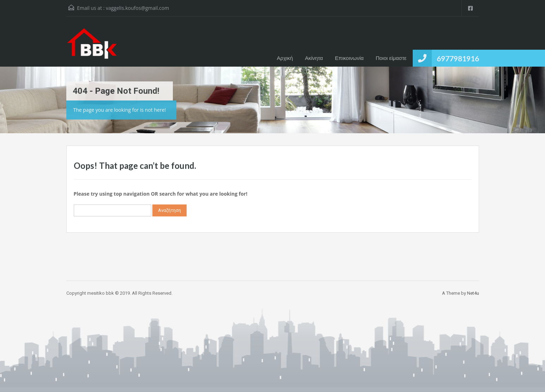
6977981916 (458, 58)
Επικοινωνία (349, 58)
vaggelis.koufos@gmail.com (137, 8)
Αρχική (285, 58)
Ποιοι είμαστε (391, 58)
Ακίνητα (314, 58)
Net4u (473, 293)
